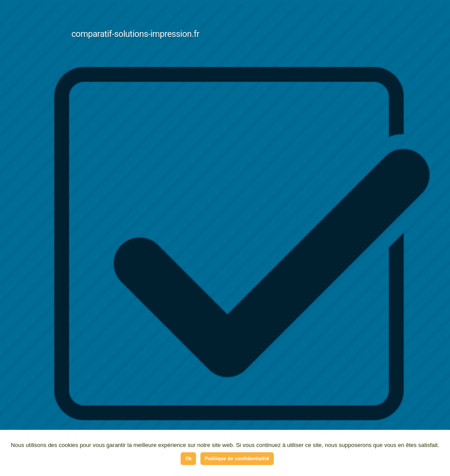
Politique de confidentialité (237, 458)
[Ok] (439, 453)
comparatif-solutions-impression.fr (135, 34)
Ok (188, 458)
